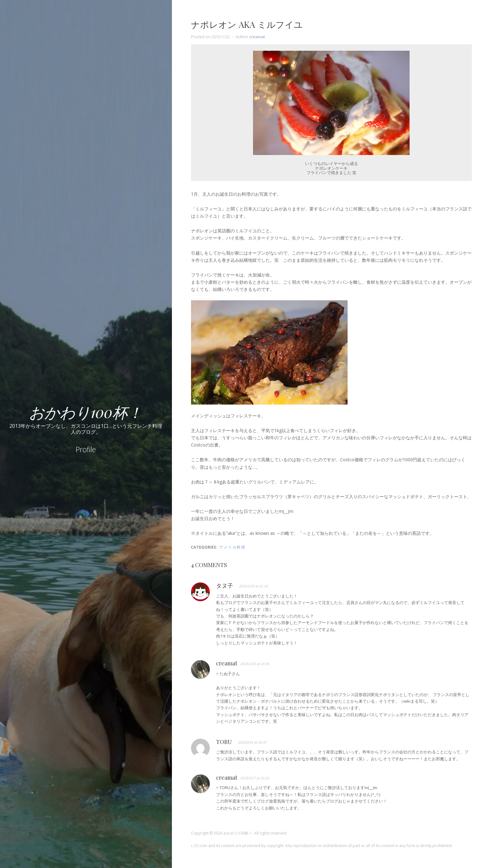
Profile (86, 449)
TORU (224, 742)
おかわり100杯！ (86, 412)
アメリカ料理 (232, 547)
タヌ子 (225, 586)
